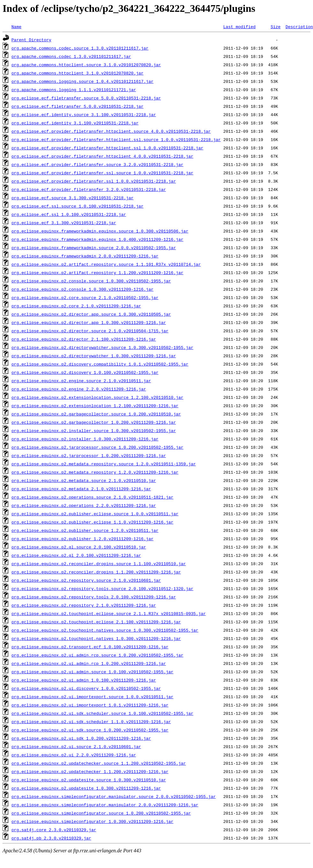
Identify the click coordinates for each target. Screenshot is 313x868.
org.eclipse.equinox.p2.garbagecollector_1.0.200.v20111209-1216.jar (94, 422)
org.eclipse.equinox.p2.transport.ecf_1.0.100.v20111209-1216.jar (90, 647)
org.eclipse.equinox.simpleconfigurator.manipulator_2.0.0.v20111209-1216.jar (105, 805)
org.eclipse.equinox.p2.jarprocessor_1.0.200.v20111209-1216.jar (89, 455)
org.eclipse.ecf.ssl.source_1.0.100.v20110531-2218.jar (77, 206)
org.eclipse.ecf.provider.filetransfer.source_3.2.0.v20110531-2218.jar (97, 164)
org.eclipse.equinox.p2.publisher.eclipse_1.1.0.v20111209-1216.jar (92, 522)
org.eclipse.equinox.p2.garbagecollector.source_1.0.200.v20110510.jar (96, 414)
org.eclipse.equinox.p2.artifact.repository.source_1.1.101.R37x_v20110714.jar (106, 264)
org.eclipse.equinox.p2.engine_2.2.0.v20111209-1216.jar (79, 389)
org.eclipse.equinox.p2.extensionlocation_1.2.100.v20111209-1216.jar (95, 406)
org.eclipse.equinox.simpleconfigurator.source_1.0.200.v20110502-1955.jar (101, 813)
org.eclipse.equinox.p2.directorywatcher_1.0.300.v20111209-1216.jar (94, 356)
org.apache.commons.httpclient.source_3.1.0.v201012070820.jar (86, 65)
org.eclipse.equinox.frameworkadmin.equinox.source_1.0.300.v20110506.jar (100, 231)
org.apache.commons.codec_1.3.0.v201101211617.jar (71, 56)
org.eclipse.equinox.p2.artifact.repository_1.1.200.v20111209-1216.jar (97, 272)
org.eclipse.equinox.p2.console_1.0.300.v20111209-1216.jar (83, 289)
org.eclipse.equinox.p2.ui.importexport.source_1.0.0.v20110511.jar (92, 697)
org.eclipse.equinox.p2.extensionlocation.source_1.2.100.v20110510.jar (97, 397)
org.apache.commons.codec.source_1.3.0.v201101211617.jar (80, 48)
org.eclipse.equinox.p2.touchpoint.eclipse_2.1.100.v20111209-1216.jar (96, 622)
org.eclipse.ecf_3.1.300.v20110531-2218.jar (64, 223)
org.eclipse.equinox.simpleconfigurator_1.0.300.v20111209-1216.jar (92, 821)
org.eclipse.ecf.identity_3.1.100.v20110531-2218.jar (75, 123)
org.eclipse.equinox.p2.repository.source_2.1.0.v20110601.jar (86, 580)
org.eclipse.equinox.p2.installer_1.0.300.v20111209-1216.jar (85, 439)
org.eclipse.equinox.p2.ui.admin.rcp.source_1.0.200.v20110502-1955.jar (97, 655)
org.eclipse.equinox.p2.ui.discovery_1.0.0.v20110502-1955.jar (86, 688)
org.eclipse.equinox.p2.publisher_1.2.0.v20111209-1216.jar (83, 539)
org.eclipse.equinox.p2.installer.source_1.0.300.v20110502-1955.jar (94, 430)
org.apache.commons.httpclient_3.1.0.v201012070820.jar (77, 73)
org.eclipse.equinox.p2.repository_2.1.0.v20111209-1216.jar (84, 605)
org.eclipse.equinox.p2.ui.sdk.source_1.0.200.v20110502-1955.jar (90, 730)
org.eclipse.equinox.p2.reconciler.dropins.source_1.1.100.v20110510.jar (99, 564)
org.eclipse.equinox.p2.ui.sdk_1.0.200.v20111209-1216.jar (81, 738)
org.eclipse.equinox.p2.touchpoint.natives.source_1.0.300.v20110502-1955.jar (105, 630)
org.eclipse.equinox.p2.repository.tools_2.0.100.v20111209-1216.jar (94, 597)
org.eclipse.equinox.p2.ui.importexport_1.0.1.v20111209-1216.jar (90, 705)
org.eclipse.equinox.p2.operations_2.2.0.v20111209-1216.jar (84, 505)
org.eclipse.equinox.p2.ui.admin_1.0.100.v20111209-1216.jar (84, 680)
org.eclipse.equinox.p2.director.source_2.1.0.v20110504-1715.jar (90, 331)
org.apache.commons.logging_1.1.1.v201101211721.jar (74, 90)
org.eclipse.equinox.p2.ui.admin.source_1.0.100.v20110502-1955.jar (92, 672)
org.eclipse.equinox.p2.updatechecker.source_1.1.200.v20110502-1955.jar (99, 763)
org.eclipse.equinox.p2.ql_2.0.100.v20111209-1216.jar (76, 555)
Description (299, 27)
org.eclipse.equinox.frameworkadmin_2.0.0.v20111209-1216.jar (85, 256)
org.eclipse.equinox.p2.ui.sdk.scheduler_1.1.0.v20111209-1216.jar (91, 722)
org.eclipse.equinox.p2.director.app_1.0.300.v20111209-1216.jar (89, 322)
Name (16, 27)
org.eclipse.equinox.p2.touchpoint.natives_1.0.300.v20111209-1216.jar (96, 638)
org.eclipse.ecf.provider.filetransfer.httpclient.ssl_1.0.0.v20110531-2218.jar (107, 148)
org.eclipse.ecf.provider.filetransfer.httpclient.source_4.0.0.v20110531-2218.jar (111, 131)
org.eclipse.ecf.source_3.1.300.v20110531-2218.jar (73, 198)
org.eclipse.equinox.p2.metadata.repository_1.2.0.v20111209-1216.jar (95, 472)
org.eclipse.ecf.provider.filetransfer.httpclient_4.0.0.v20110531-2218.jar (102, 156)
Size (275, 27)
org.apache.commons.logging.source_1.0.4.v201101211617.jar (83, 81)
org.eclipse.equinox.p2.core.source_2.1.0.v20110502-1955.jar (85, 297)
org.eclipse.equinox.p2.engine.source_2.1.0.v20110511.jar (81, 381)
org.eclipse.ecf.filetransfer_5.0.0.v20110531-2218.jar (77, 106)
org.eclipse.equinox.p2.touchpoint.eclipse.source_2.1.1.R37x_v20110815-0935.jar (109, 613)
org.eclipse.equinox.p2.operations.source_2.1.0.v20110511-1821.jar (92, 497)
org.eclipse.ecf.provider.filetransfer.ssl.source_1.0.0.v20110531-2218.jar (102, 173)
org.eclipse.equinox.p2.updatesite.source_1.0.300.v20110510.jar (89, 780)
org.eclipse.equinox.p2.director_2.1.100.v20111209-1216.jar (84, 339)
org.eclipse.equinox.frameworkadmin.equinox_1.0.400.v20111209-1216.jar (97, 239)
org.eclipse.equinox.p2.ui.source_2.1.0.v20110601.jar (76, 746)
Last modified (239, 27)
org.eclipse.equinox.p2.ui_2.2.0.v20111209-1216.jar (74, 755)
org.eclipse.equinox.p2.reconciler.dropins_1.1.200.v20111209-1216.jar (96, 572)
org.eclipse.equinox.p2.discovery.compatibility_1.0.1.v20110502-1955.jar (100, 364)
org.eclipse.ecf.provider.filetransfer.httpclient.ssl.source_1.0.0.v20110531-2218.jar (116, 139)
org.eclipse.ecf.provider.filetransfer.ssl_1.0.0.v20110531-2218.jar (94, 181)
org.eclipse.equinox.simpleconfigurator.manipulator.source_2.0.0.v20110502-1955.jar (114, 796)
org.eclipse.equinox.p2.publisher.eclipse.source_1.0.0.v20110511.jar (95, 514)
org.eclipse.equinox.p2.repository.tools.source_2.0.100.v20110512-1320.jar (102, 588)
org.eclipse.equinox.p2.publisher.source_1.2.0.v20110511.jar (85, 530)
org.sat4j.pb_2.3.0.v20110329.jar (51, 838)
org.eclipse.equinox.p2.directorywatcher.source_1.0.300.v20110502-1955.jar (102, 347)
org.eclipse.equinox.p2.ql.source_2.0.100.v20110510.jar (79, 547)
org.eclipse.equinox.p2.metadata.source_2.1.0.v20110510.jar (84, 480)
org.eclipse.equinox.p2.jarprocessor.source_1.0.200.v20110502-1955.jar (97, 447)
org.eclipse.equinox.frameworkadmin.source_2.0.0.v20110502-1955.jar (94, 248)
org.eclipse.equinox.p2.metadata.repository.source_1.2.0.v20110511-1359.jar (104, 464)
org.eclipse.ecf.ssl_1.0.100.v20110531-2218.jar (69, 214)
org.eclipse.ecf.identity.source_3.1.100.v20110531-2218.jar (84, 114)
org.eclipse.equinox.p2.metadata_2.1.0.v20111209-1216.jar (81, 489)
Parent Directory (31, 40)
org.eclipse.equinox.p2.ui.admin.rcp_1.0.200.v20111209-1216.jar (89, 663)
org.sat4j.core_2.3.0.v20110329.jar (54, 830)
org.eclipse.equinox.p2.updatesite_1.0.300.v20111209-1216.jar (86, 788)
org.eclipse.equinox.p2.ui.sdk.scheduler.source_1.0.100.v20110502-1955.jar (102, 713)
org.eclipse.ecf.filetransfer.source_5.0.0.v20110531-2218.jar (86, 98)
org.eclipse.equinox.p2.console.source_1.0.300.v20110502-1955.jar (91, 281)
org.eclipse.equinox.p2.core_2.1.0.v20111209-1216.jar (76, 306)
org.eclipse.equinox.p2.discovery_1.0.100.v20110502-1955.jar (85, 372)
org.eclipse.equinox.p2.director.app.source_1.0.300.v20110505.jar (91, 314)
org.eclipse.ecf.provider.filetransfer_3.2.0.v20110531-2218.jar (89, 189)
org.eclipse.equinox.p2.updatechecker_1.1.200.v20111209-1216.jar (90, 771)
